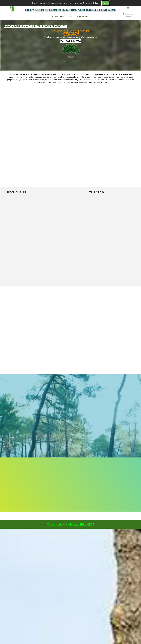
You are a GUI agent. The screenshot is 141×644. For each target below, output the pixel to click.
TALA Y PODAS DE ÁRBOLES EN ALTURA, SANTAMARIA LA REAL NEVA (70, 10)
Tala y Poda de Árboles (128, 15)
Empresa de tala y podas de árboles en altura (71, 17)
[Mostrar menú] (128, 8)
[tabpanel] (70, 45)
